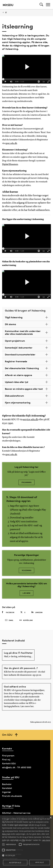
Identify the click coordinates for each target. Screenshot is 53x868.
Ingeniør (7, 792)
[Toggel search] (41, 5)
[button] (26, 856)
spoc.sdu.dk (11, 143)
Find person (8, 756)
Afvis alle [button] (40, 862)
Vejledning (27, 570)
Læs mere (26, 593)
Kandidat (7, 788)
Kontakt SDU (9, 763)
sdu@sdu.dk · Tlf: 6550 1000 (17, 767)
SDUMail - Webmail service (16, 813)
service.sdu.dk (30, 420)
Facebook (8, 612)
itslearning (26, 482)
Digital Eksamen (10, 164)
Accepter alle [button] (15, 862)
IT (6, 13)
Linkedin (37, 612)
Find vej (6, 760)
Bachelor (7, 784)
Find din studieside (12, 796)
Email (9, 620)
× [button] (51, 818)
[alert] (26, 842)
